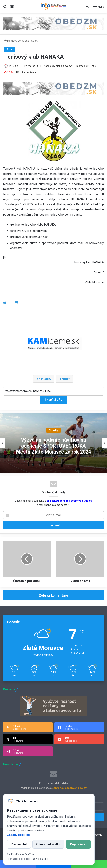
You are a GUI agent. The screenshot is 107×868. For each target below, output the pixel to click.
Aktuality (53, 430)
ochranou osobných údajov (69, 788)
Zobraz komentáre (53, 595)
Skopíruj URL (53, 400)
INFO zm (14, 66)
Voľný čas (23, 41)
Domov (10, 41)
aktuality (45, 379)
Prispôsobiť (19, 844)
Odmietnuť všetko (48, 844)
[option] (53, 443)
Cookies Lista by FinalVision (21, 854)
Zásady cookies (18, 835)
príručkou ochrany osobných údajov (69, 501)
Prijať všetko (79, 844)
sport (66, 379)
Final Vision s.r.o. (39, 859)
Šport (34, 41)
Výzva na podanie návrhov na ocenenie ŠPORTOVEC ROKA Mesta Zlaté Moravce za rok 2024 (53, 446)
